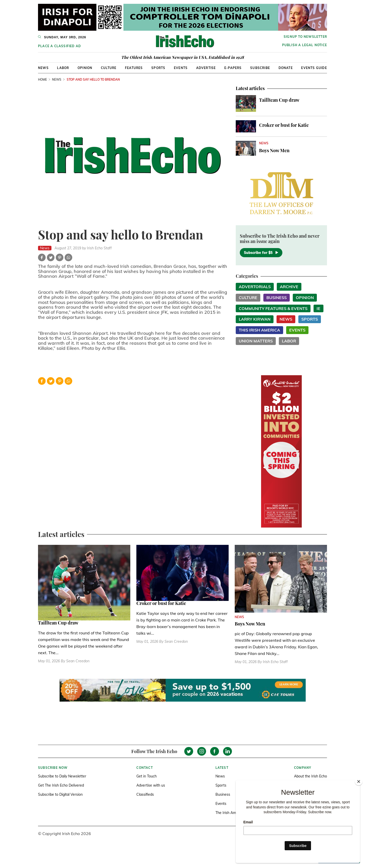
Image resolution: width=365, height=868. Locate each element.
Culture (109, 68)
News (43, 68)
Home (42, 80)
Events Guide (314, 68)
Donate (286, 68)
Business (277, 298)
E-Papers (233, 68)
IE (318, 308)
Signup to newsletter (305, 37)
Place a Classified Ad (59, 46)
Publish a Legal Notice (305, 45)
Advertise (206, 68)
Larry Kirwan (255, 319)
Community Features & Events (273, 308)
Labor (63, 68)
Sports (158, 68)
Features (134, 68)
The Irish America (230, 813)
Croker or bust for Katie (284, 125)
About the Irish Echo (311, 776)
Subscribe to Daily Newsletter (62, 776)
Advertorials (255, 287)
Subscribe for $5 (261, 253)
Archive (289, 287)
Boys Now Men (274, 150)
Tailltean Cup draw (279, 100)
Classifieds (145, 794)
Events (181, 68)
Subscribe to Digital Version (60, 794)
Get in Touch (147, 776)
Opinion (85, 68)
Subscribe (260, 68)
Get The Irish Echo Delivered (61, 785)
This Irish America (259, 330)
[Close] (359, 782)
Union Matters (256, 341)
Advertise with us (151, 785)
